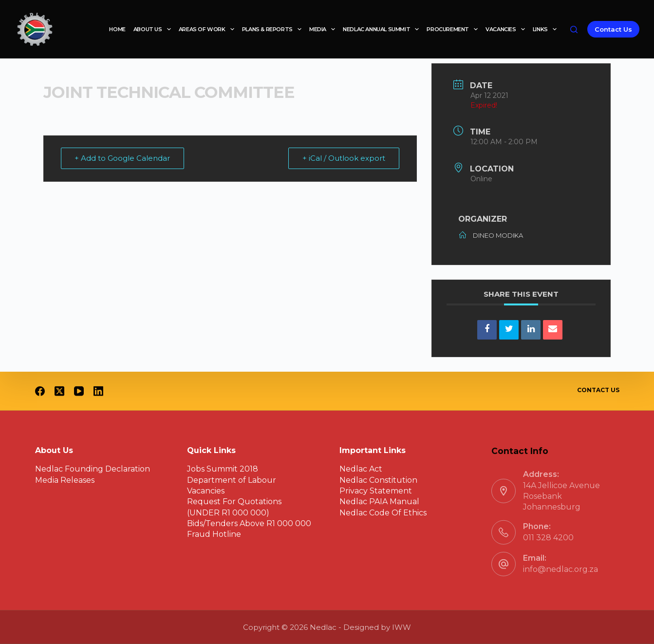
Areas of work (208, 29)
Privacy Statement (376, 491)
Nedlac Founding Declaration (93, 469)
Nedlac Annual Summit (383, 29)
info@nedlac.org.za (561, 569)
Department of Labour (232, 480)
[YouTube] (79, 391)
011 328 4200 (548, 538)
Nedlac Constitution (378, 480)
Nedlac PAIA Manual (379, 502)
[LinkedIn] (98, 391)
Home (117, 29)
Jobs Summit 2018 (223, 469)
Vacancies (507, 29)
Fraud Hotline (214, 534)
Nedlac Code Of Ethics (383, 513)
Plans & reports (274, 29)
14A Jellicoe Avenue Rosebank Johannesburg (561, 496)
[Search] (574, 29)
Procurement (454, 29)
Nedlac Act (361, 469)
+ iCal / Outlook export (344, 158)
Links (547, 29)
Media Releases (65, 480)
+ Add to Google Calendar (123, 158)
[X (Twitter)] (59, 391)
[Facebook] (40, 391)
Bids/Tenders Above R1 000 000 (249, 523)
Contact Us (613, 29)
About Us (154, 29)
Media (324, 29)
